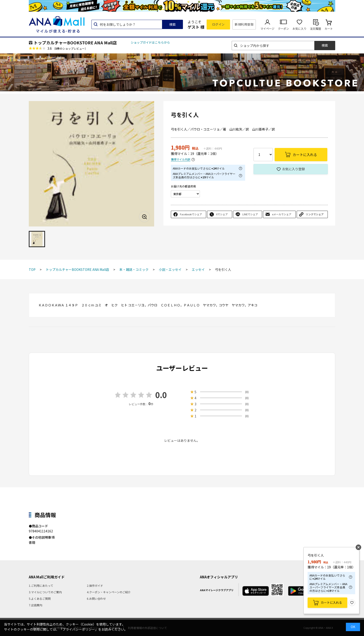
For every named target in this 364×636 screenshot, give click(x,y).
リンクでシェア (315, 214)
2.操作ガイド (95, 585)
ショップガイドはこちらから (150, 42)
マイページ (267, 28)
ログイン (218, 24)
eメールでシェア (282, 214)
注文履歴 (315, 28)
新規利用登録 (244, 24)
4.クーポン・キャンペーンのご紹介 (109, 592)
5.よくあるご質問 (40, 598)
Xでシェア (222, 214)
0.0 (161, 395)
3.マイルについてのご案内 (45, 592)
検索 (172, 24)
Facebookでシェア (191, 214)
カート (329, 28)
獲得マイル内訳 (181, 159)
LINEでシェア (250, 214)
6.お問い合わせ (96, 598)
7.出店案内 (36, 605)
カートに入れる (331, 602)
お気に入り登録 (293, 169)
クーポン (283, 28)
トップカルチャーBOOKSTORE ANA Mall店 (75, 43)
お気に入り (299, 28)
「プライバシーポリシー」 (79, 629)
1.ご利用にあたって (41, 585)
